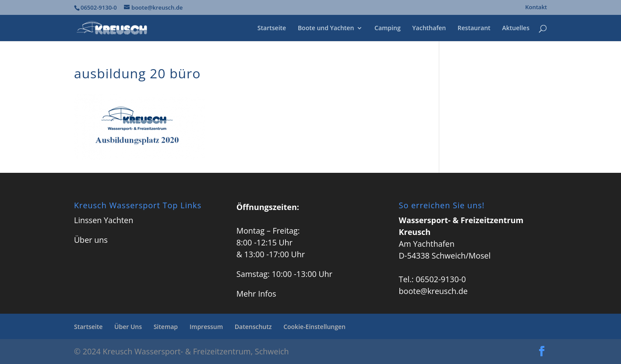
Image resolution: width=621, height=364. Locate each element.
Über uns (91, 240)
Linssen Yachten (104, 220)
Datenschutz (253, 327)
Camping (388, 28)
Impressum (206, 327)
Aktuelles (516, 28)
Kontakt (536, 8)
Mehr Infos (256, 294)
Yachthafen (429, 28)
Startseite (272, 28)
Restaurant (474, 28)
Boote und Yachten (326, 28)
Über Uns (128, 327)
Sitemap (166, 327)
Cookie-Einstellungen (314, 327)
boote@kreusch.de (433, 291)
